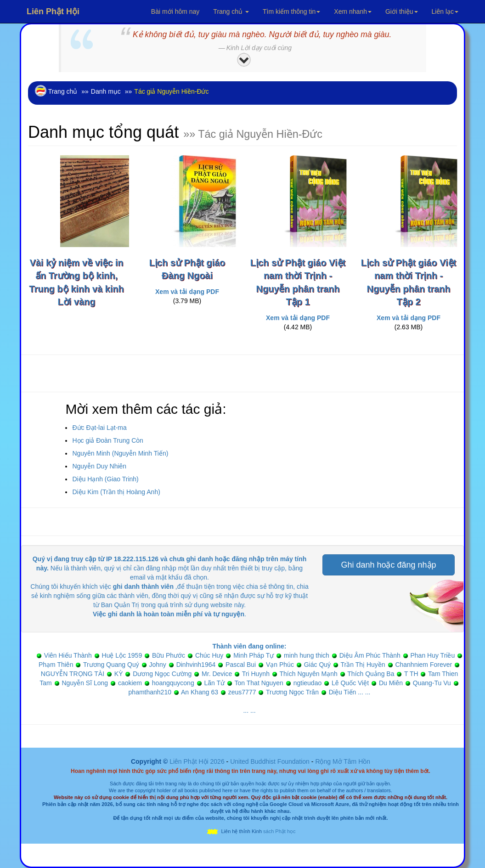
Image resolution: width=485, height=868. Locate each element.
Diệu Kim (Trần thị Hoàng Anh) (116, 492)
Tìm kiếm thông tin (291, 11)
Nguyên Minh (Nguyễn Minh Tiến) (120, 453)
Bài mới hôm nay (175, 11)
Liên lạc (445, 11)
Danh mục (106, 91)
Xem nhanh (353, 11)
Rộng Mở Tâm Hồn (343, 761)
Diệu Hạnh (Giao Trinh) (105, 479)
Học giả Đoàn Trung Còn (108, 440)
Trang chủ (231, 11)
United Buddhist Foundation (270, 761)
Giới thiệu (402, 11)
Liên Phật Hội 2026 (198, 761)
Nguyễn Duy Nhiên (99, 466)
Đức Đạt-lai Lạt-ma (99, 428)
